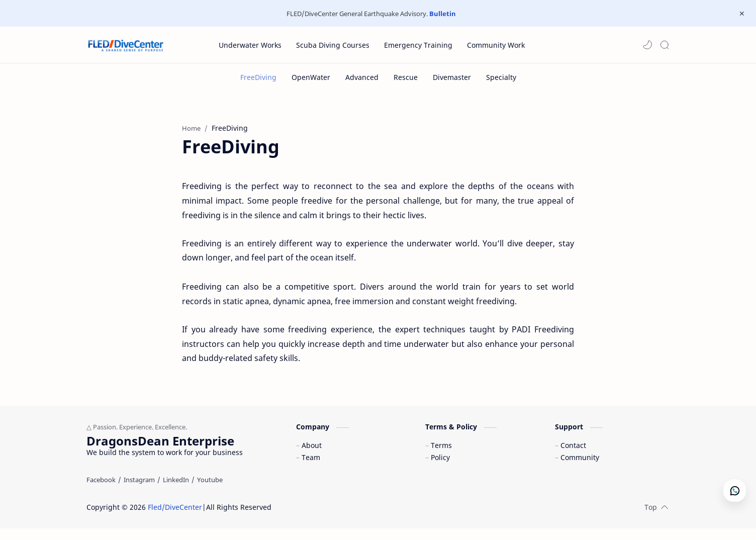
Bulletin (443, 14)
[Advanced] (362, 77)
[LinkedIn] (176, 491)
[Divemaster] (452, 77)
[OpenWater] (311, 77)
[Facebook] (101, 491)
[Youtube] (210, 491)
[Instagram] (139, 491)
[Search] (665, 45)
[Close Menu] (740, 14)
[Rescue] (406, 77)
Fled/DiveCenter (175, 519)
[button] (647, 45)
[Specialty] (501, 77)
